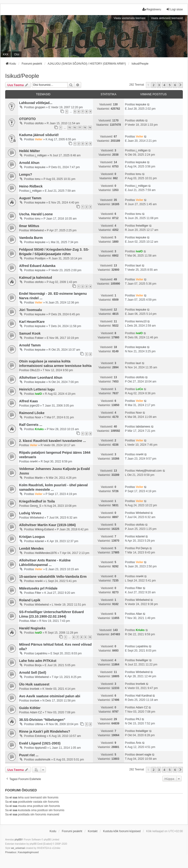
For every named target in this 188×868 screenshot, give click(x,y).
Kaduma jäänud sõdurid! (39, 135)
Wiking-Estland (44, 529)
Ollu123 (35, 370)
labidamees (143, 427)
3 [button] (159, 85)
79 (90, 127)
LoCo (139, 389)
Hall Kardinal (144, 696)
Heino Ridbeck (31, 186)
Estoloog (40, 736)
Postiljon (40, 258)
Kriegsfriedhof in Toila (37, 501)
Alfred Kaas (28, 401)
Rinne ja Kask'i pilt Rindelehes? (45, 731)
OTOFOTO (27, 119)
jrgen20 (35, 406)
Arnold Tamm (30, 345)
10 (90, 637)
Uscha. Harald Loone (36, 214)
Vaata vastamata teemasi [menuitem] (130, 18)
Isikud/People (22, 76)
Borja (38, 665)
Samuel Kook (30, 333)
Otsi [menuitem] (17, 54)
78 (85, 127)
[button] (180, 85)
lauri (138, 266)
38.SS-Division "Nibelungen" (42, 720)
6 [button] (175, 85)
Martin (39, 478)
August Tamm (30, 198)
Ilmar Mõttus (29, 226)
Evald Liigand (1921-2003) (40, 743)
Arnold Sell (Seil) (33, 673)
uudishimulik (43, 760)
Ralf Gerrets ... (31, 425)
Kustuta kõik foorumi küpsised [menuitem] (122, 831)
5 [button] (170, 85)
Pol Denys (142, 548)
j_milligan (41, 155)
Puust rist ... (29, 755)
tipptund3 (41, 748)
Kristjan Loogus (32, 537)
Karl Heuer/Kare (32, 322)
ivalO (139, 251)
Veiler (39, 139)
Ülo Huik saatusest (34, 684)
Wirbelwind (37, 230)
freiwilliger (142, 226)
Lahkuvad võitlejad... (36, 103)
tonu (38, 179)
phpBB (18, 840)
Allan (33, 621)
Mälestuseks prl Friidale (38, 588)
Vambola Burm (31, 238)
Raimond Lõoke (32, 413)
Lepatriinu (41, 653)
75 (69, 127)
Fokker (39, 338)
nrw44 (34, 461)
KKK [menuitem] (6, 54)
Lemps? (26, 174)
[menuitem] (11, 852)
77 (80, 127)
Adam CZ (36, 712)
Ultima (39, 724)
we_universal (18, 848)
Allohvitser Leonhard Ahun (41, 378)
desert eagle (144, 755)
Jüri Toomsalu (30, 310)
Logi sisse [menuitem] (174, 9)
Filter (38, 593)
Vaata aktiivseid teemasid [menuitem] (167, 18)
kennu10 (141, 321)
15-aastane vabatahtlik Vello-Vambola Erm (53, 577)
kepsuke (141, 104)
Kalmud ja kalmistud (36, 278)
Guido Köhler (30, 708)
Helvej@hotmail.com (149, 471)
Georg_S (36, 506)
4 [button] (164, 85)
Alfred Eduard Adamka (37, 266)
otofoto (39, 123)
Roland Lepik (30, 600)
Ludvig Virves (30, 513)
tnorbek (35, 689)
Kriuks (39, 429)
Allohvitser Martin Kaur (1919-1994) (47, 525)
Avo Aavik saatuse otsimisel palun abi (50, 696)
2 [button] (154, 85)
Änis (138, 743)
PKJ (138, 719)
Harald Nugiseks (32, 628)
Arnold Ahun (29, 163)
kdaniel (39, 541)
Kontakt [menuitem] (93, 831)
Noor (38, 417)
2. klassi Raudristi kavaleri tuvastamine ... (52, 441)
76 (75, 127)
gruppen (40, 107)
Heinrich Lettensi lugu (37, 389)
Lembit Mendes (31, 548)
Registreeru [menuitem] (152, 9)
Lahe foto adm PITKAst (38, 661)
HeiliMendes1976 (46, 553)
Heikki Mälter (30, 151)
